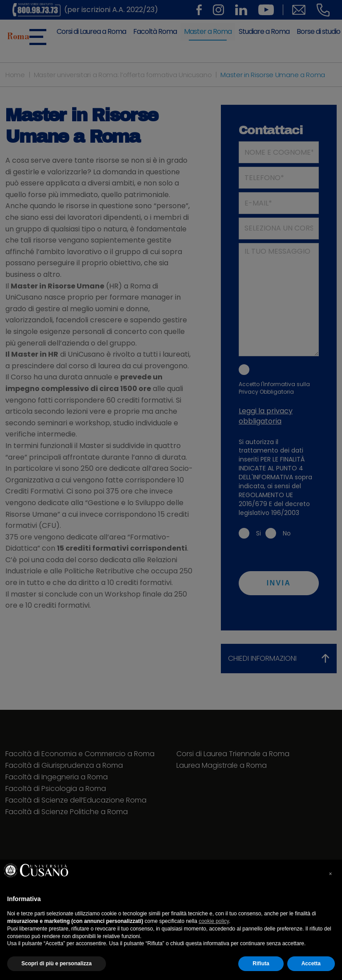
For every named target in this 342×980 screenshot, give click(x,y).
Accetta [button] (311, 964)
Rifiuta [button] (261, 964)
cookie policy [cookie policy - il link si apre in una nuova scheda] (214, 921)
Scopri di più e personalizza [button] (57, 964)
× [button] (330, 874)
